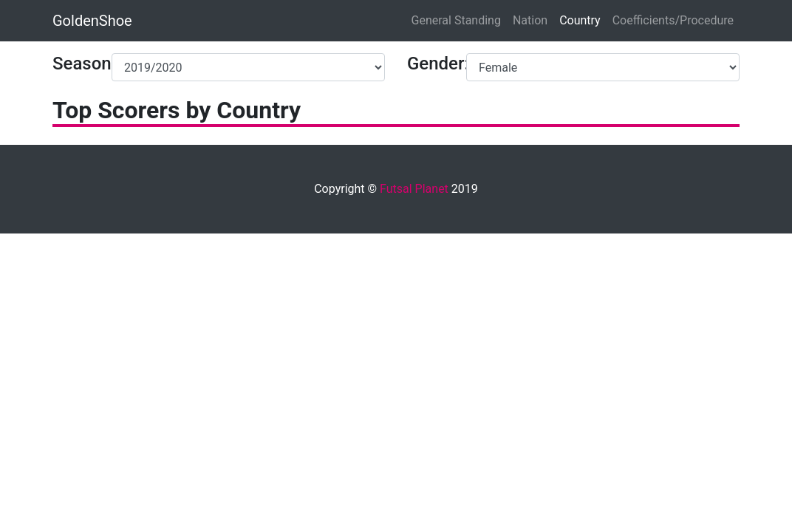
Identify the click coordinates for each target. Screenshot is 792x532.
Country (580, 20)
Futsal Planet (414, 189)
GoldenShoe (92, 21)
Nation (530, 20)
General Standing (456, 20)
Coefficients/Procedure (673, 20)
